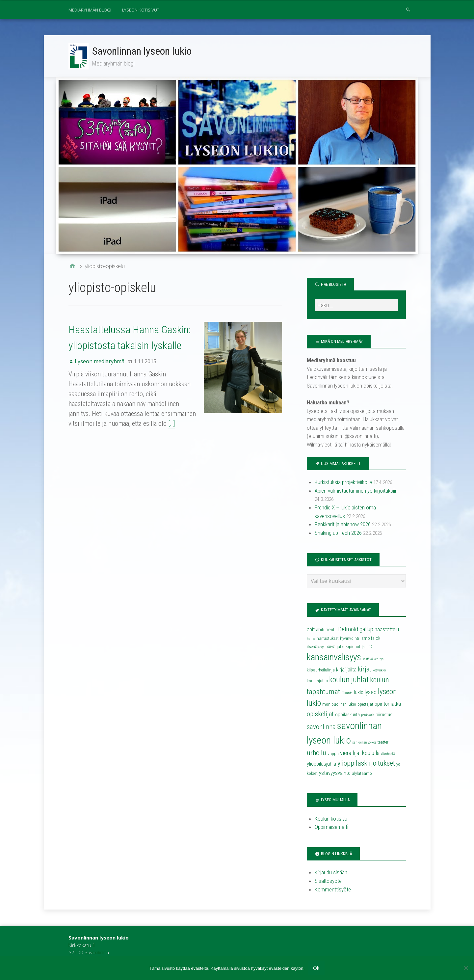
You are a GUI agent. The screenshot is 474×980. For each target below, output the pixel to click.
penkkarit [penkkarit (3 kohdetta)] (368, 715)
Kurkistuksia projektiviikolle (343, 483)
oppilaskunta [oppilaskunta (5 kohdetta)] (347, 715)
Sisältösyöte (328, 881)
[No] (466, 968)
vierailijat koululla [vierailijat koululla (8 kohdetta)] (360, 753)
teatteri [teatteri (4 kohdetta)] (383, 742)
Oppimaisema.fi (331, 827)
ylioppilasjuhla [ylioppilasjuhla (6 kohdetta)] (321, 764)
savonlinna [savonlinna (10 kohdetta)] (321, 727)
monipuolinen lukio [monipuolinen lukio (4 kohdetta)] (339, 705)
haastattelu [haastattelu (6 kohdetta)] (387, 630)
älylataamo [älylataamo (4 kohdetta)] (362, 774)
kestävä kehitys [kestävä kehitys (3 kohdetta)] (373, 659)
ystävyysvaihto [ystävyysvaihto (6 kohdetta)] (335, 774)
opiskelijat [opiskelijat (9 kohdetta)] (320, 714)
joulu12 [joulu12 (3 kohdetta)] (367, 648)
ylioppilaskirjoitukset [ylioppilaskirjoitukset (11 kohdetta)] (366, 764)
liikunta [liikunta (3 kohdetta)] (347, 693)
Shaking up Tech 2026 (338, 533)
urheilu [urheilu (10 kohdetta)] (316, 753)
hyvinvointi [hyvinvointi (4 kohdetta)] (350, 639)
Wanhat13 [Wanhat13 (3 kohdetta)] (388, 754)
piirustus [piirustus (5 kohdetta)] (384, 715)
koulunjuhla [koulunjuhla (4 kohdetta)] (317, 681)
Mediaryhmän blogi (90, 10)
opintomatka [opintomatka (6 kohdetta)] (388, 704)
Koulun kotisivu (331, 819)
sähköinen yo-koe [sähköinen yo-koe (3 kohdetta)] (364, 743)
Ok (316, 968)
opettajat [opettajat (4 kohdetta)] (365, 705)
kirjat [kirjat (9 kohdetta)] (365, 670)
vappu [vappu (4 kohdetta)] (333, 754)
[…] (132, 424)
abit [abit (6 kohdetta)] (311, 630)
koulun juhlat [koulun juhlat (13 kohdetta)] (349, 680)
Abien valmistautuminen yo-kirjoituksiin (356, 491)
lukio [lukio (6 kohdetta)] (359, 693)
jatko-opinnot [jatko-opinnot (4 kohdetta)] (349, 647)
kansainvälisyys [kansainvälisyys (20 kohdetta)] (334, 658)
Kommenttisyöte (333, 890)
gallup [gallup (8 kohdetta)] (366, 630)
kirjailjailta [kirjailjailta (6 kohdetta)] (346, 670)
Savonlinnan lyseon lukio (142, 51)
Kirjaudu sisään (331, 873)
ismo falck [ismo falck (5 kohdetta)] (370, 639)
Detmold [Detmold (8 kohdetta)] (348, 630)
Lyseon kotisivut (141, 10)
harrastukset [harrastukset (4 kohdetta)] (328, 639)
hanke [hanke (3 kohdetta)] (311, 639)
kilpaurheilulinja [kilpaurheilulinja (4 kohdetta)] (321, 671)
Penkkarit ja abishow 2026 (343, 525)
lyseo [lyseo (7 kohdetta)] (371, 693)
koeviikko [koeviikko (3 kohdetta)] (379, 671)
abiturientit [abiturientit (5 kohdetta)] (326, 630)
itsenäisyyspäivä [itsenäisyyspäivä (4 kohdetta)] (321, 647)
